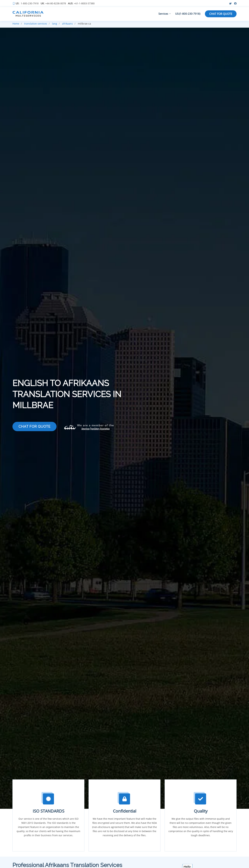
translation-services (36, 24)
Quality (201, 811)
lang (55, 24)
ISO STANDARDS (49, 811)
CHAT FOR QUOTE (221, 14)
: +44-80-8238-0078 (53, 3)
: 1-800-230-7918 (27, 3)
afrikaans (67, 24)
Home (16, 24)
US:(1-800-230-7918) (188, 14)
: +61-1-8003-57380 (81, 3)
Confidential (125, 811)
